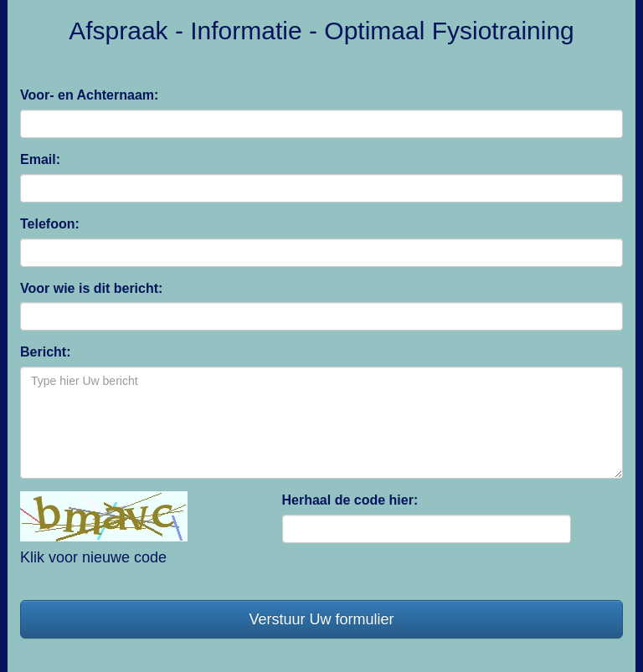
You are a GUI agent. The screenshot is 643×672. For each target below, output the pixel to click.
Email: (40, 159)
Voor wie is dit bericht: (91, 288)
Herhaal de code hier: (350, 500)
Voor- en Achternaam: (89, 95)
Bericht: (45, 352)
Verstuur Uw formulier (321, 619)
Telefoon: (50, 224)
